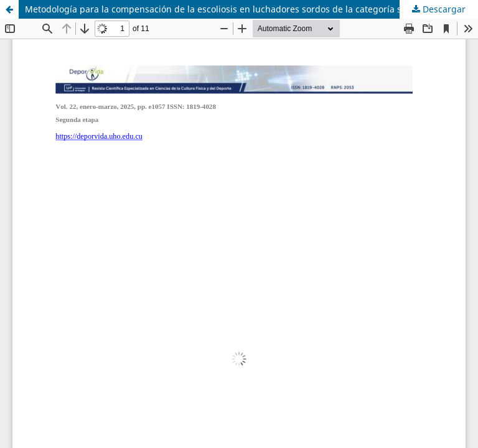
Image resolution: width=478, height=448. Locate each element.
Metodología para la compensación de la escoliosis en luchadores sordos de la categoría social (223, 9)
